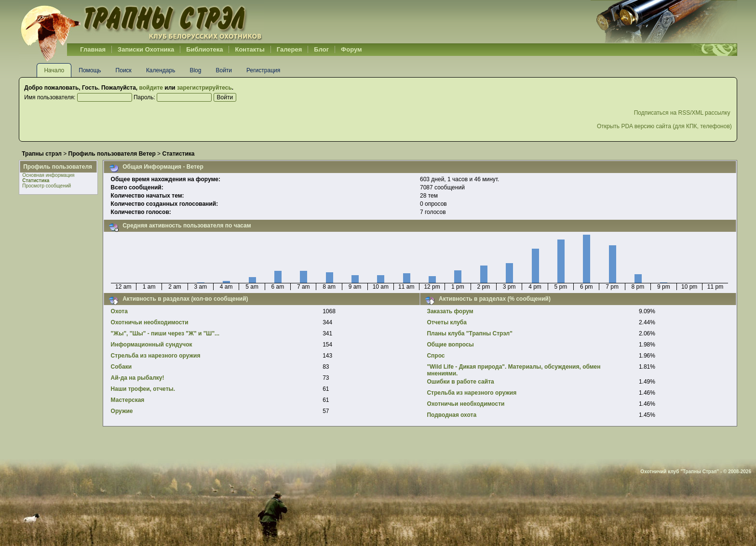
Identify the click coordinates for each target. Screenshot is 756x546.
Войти (224, 70)
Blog (195, 70)
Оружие (122, 411)
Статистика (36, 180)
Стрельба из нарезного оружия (156, 356)
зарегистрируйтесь (204, 88)
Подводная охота (452, 415)
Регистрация (263, 70)
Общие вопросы (450, 345)
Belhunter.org (141, 22)
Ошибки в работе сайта (460, 382)
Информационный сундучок (152, 345)
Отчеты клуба (447, 322)
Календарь (161, 70)
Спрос (436, 356)
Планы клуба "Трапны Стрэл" (469, 333)
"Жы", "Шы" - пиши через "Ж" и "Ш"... (165, 333)
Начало (54, 70)
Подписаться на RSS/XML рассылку (683, 113)
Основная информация (48, 175)
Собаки (121, 367)
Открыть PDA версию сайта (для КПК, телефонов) (664, 126)
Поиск (124, 70)
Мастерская (128, 400)
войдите (151, 88)
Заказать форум (450, 311)
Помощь (90, 70)
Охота (119, 311)
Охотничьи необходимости (150, 322)
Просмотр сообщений (47, 186)
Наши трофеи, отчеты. (143, 389)
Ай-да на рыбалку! (138, 378)
